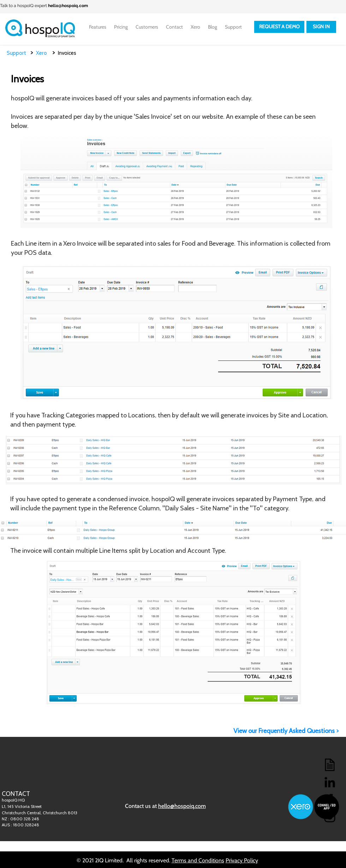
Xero (44, 53)
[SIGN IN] (321, 27)
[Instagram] (330, 817)
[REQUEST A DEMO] (279, 27)
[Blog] (330, 765)
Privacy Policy (242, 860)
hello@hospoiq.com (68, 6)
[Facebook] (330, 799)
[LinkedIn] (330, 782)
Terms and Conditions (198, 860)
